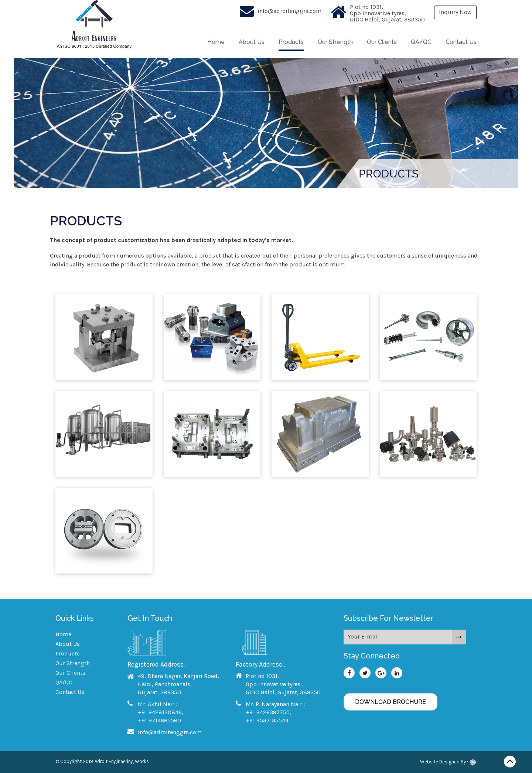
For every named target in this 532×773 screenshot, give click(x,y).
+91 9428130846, (161, 712)
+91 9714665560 (159, 720)
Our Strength (335, 42)
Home (216, 42)
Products (291, 42)
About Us (252, 42)
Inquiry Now (455, 12)
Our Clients (382, 42)
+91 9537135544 (267, 720)
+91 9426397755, (268, 712)
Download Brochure (391, 702)
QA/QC (421, 42)
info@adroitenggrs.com (289, 11)
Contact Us (461, 42)
